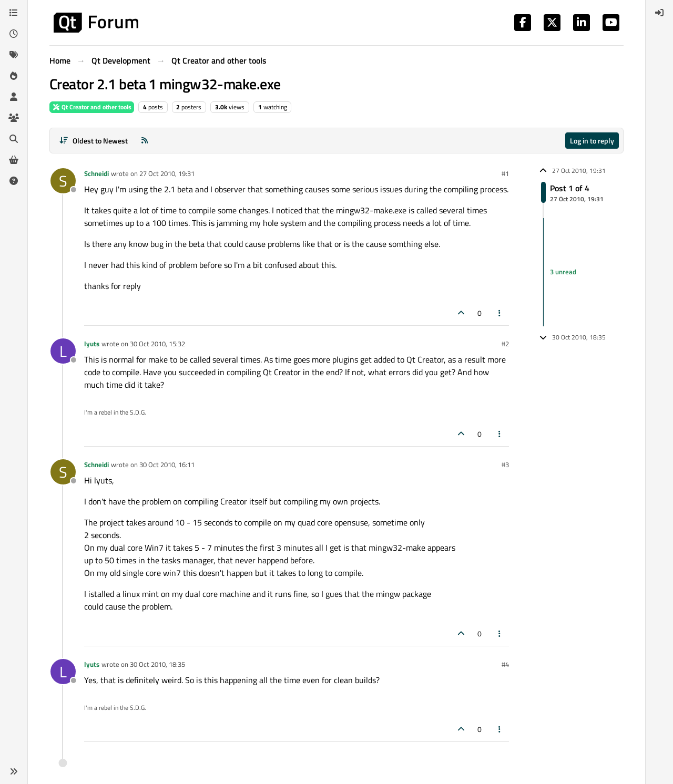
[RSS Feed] (145, 141)
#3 (505, 465)
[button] (14, 771)
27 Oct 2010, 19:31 (167, 173)
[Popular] (14, 76)
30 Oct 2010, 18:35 (157, 664)
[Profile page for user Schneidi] (63, 181)
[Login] (659, 13)
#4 (505, 664)
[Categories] (14, 13)
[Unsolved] (14, 181)
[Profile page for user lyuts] (63, 351)
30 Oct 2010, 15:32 (157, 344)
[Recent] (14, 34)
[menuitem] (659, 13)
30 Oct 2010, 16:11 (167, 465)
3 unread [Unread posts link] (563, 272)
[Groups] (14, 118)
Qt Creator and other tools (92, 107)
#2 (505, 344)
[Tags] (14, 55)
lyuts (92, 344)
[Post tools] (500, 313)
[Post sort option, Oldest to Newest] (93, 141)
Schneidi (96, 173)
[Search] (14, 139)
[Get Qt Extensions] (14, 160)
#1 (505, 173)
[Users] (14, 97)
